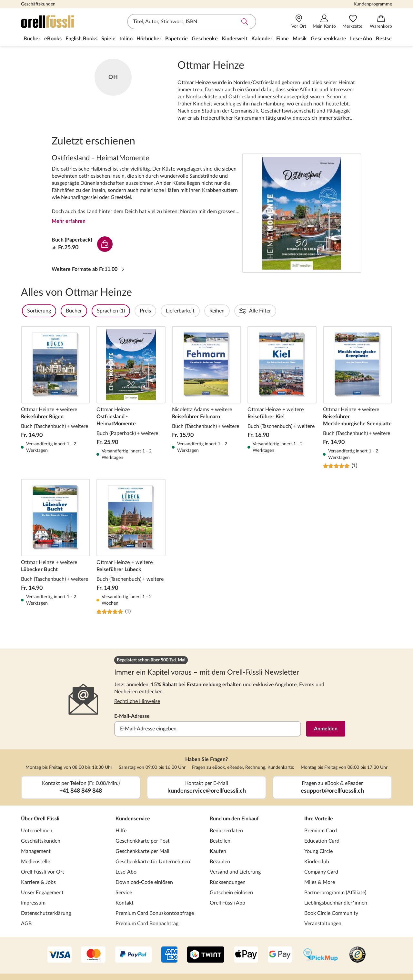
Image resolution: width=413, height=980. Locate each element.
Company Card (321, 872)
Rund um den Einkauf (234, 819)
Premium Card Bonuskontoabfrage (155, 913)
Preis (163, 311)
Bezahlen (220, 862)
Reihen (234, 311)
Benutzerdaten (226, 831)
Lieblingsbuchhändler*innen (336, 903)
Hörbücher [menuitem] (149, 39)
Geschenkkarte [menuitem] (328, 39)
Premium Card (321, 831)
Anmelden (326, 729)
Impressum (33, 903)
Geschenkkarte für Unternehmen (153, 862)
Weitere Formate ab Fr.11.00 (88, 269)
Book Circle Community (331, 913)
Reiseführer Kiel (282, 398)
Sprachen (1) (128, 311)
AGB (26, 924)
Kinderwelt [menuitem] (235, 39)
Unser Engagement (42, 893)
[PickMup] (321, 955)
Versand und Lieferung (235, 872)
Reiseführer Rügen (55, 398)
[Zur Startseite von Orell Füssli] (58, 22)
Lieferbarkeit (198, 311)
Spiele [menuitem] (108, 39)
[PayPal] (133, 955)
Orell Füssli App (227, 903)
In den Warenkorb (105, 244)
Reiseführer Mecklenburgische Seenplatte (358, 398)
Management (36, 851)
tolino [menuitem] (126, 39)
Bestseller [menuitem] (388, 39)
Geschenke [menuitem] (205, 39)
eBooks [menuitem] (53, 39)
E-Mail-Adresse (132, 716)
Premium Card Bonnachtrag (147, 924)
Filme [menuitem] (282, 39)
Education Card (322, 841)
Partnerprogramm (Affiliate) (335, 893)
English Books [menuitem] (81, 39)
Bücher (91, 311)
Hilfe (121, 831)
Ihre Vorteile (319, 819)
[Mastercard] (93, 955)
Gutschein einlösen (231, 893)
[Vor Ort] (299, 22)
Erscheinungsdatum (279, 311)
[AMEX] (169, 955)
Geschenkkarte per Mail (142, 851)
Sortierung (56, 311)
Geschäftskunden (38, 4)
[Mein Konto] (324, 22)
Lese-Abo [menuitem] (361, 39)
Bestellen (220, 841)
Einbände (327, 311)
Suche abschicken (245, 22)
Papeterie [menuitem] (176, 39)
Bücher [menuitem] (32, 39)
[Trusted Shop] (357, 955)
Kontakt (125, 903)
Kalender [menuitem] (262, 39)
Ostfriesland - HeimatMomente (302, 213)
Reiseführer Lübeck (131, 547)
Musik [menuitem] (300, 39)
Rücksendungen (228, 882)
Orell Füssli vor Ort (43, 872)
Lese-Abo (126, 872)
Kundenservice (133, 819)
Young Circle (318, 851)
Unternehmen (37, 831)
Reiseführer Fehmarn (206, 398)
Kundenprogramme (373, 4)
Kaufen (218, 851)
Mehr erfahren (69, 221)
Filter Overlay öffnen (28, 311)
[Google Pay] (280, 955)
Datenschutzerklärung (46, 913)
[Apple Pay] (246, 955)
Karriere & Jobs (38, 882)
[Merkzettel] (353, 22)
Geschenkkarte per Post (143, 841)
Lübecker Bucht (55, 547)
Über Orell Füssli (40, 819)
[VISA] (60, 955)
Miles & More (320, 882)
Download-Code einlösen (144, 882)
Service (124, 893)
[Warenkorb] (381, 22)
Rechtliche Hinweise (137, 701)
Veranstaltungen (323, 924)
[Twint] (206, 955)
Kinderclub (317, 862)
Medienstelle (35, 862)
